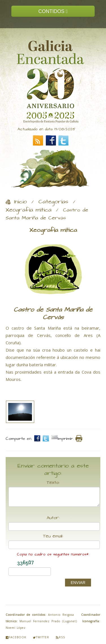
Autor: (53, 518)
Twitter (41, 637)
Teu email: (53, 536)
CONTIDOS (53, 11)
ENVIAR (78, 583)
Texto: (53, 483)
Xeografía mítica (29, 210)
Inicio (20, 202)
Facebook (16, 637)
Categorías (53, 202)
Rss (60, 637)
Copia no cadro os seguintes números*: (53, 554)
